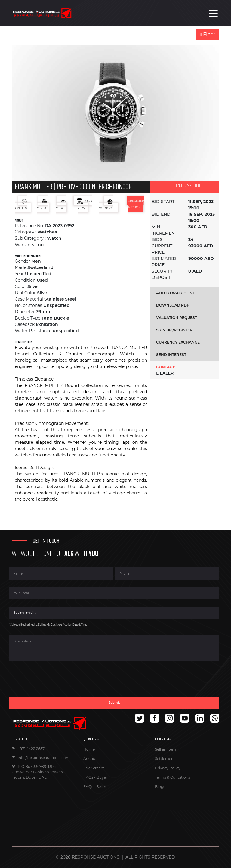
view (61, 204)
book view (84, 204)
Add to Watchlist (175, 293)
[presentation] (55, 682)
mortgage (107, 204)
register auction (136, 204)
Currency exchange (178, 342)
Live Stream (94, 768)
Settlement (165, 759)
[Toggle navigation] (213, 13)
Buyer (102, 777)
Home (89, 749)
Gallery (21, 204)
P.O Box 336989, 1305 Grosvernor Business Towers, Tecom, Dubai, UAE (38, 772)
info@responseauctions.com (41, 758)
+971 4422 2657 (28, 749)
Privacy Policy (168, 768)
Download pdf (173, 305)
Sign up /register (174, 330)
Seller (101, 787)
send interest (171, 355)
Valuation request (177, 318)
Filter (208, 34)
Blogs (160, 787)
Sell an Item (165, 749)
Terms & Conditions (172, 777)
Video (42, 204)
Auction (91, 759)
